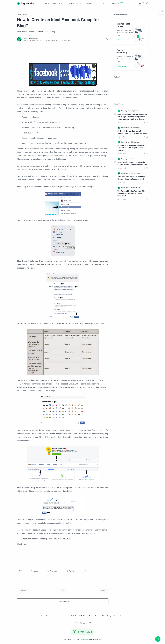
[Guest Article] (56, 616)
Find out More (123, 40)
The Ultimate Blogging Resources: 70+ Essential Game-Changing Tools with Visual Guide (131, 193)
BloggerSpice (84, 639)
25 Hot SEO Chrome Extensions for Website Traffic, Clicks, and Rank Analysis (132, 132)
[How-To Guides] (135, 173)
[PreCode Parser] (94, 616)
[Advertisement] (63, 52)
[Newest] (22, 590)
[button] (140, 3)
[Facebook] (75, 623)
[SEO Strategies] (135, 128)
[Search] (143, 3)
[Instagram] (78, 623)
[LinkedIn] (87, 623)
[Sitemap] (65, 616)
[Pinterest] (90, 623)
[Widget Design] (135, 111)
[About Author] (45, 616)
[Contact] (73, 616)
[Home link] (63, 590)
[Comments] (145, 123)
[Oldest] (104, 590)
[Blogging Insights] (136, 188)
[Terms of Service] (119, 616)
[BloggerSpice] (34, 38)
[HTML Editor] (82, 616)
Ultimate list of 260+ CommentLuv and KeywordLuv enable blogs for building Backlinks (131, 148)
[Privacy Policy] (106, 616)
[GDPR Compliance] (82, 632)
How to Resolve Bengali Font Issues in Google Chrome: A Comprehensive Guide (132, 163)
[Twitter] (81, 623)
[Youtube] (84, 623)
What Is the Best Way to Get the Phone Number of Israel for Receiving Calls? (131, 178)
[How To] (133, 159)
